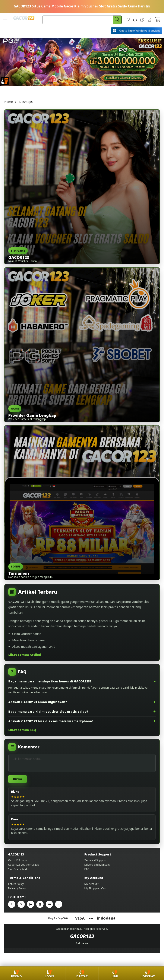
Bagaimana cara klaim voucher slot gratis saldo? (48, 715)
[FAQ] (142, 22)
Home (9, 105)
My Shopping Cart (95, 892)
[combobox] (82, 22)
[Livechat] (148, 973)
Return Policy (16, 887)
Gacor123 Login (18, 864)
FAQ (87, 873)
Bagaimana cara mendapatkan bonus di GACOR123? (50, 685)
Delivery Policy (17, 892)
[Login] (49, 973)
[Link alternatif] (115, 973)
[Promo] (16, 973)
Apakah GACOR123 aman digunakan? (38, 705)
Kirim (18, 782)
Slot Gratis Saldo (18, 873)
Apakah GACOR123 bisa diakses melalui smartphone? (51, 724)
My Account (91, 887)
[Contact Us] (135, 22)
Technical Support (95, 864)
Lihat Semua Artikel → (27, 658)
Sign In (149, 22)
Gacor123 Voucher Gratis (23, 868)
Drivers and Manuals (97, 868)
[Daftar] (82, 973)
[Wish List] (128, 22)
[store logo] (24, 22)
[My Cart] (158, 22)
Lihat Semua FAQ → (24, 733)
